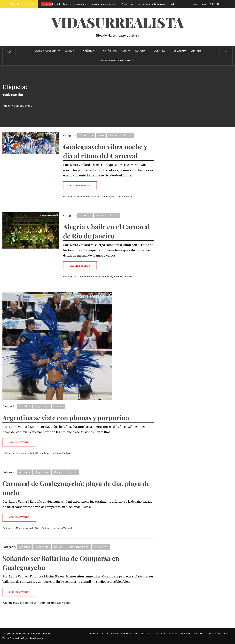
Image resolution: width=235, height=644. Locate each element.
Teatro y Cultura (47, 51)
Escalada (180, 51)
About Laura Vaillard (117, 61)
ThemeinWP (18, 638)
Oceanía (162, 51)
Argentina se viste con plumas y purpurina (66, 418)
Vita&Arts (101, 547)
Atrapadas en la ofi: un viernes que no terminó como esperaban (74, 4)
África (72, 51)
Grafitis (196, 51)
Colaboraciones (78, 547)
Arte (101, 135)
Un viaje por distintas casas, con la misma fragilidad (161, 4)
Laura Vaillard (124, 197)
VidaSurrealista (118, 22)
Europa (143, 51)
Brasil (114, 215)
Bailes (113, 135)
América (91, 51)
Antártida (110, 51)
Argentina (86, 135)
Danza (127, 135)
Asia (126, 51)
